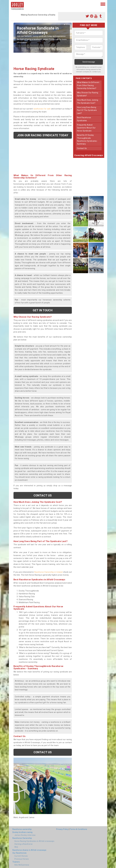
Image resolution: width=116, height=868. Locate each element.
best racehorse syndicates (84, 119)
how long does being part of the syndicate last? (87, 110)
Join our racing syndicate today (43, 135)
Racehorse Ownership (22, 838)
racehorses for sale (42, 109)
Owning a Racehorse (24, 844)
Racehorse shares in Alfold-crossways (29, 850)
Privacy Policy (62, 829)
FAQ (16, 847)
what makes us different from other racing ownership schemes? (88, 85)
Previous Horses (22, 859)
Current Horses (21, 856)
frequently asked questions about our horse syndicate (86, 128)
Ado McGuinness (22, 865)
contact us (82, 148)
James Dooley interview (25, 835)
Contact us (43, 495)
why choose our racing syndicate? (88, 94)
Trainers (16, 862)
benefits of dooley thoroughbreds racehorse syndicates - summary (88, 139)
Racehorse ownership (22, 829)
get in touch (43, 310)
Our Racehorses (20, 853)
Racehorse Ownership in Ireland (48, 572)
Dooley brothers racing (22, 832)
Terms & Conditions (79, 829)
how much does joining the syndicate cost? (88, 101)
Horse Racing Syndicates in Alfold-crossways (34, 841)
